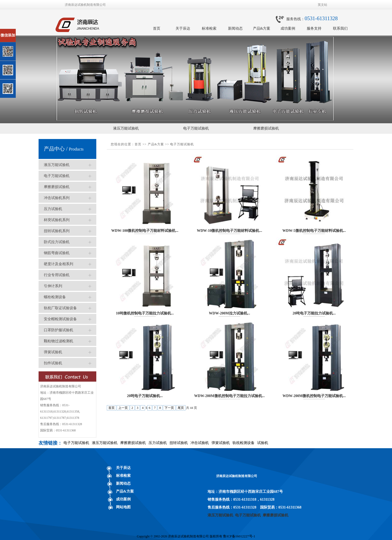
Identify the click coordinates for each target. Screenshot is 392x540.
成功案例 (288, 28)
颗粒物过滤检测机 (59, 341)
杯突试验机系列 (57, 220)
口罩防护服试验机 (59, 330)
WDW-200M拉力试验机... (229, 313)
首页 (157, 28)
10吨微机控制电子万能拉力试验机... (145, 313)
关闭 (27, 31)
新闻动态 (235, 28)
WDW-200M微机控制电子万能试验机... (314, 396)
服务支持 (314, 28)
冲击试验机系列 (57, 198)
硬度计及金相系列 (59, 264)
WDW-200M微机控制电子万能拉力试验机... (229, 396)
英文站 (322, 5)
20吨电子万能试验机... (145, 396)
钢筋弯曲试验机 (57, 253)
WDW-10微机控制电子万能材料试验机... (229, 231)
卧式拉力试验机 (57, 242)
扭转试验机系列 (57, 231)
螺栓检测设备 (55, 297)
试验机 (263, 443)
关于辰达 (183, 28)
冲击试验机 (200, 443)
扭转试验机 (179, 443)
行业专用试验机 (57, 275)
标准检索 (209, 28)
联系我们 (340, 28)
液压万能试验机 (126, 128)
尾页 (181, 408)
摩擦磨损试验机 (266, 128)
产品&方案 (262, 28)
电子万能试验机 (196, 128)
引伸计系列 (53, 286)
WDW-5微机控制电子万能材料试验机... (314, 231)
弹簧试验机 (53, 352)
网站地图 (123, 507)
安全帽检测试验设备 (60, 319)
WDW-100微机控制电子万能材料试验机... (145, 231)
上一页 (123, 408)
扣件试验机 (53, 363)
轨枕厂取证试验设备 (60, 308)
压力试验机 (53, 209)
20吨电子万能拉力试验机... (314, 313)
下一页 (169, 408)
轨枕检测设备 (243, 443)
